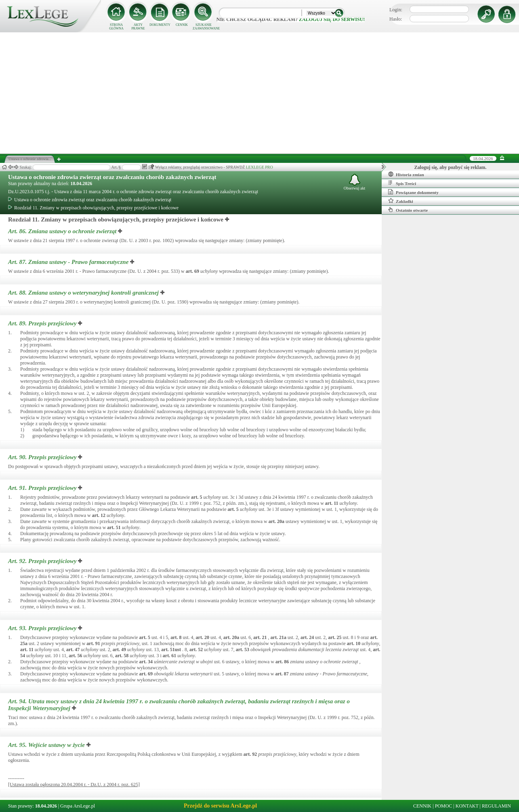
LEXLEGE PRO (259, 167)
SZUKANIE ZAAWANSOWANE (204, 27)
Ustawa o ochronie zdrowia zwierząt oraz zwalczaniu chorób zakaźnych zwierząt (112, 177)
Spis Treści (402, 183)
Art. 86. (63, 231)
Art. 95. (47, 745)
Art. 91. (43, 488)
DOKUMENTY (160, 25)
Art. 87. (69, 262)
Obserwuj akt (355, 182)
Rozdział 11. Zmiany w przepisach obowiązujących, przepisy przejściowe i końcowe (93, 208)
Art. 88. (84, 293)
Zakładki (401, 201)
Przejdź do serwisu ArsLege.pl (220, 806)
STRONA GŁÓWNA (116, 27)
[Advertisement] (260, 93)
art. (192, 271)
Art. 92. (43, 561)
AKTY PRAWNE (138, 27)
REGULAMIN (496, 806)
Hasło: (396, 19)
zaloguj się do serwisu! (332, 19)
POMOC (444, 806)
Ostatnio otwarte (408, 210)
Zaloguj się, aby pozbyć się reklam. (451, 167)
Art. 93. (43, 628)
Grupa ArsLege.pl (78, 806)
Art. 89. (43, 323)
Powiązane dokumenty (413, 192)
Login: (396, 10)
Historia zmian (406, 174)
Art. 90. (43, 457)
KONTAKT (467, 806)
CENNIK (182, 25)
